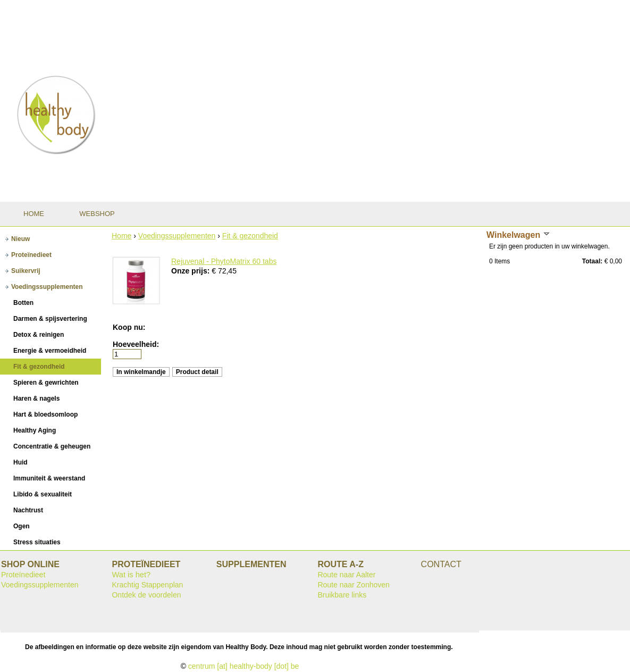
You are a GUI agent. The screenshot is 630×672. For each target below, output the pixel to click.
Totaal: (592, 261)
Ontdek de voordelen (146, 595)
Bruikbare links (342, 595)
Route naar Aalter (346, 575)
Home (121, 236)
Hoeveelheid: (136, 344)
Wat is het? (131, 575)
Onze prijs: (191, 271)
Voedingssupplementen (177, 236)
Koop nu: (129, 327)
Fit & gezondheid (250, 236)
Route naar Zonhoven (353, 585)
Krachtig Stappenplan (147, 585)
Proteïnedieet (23, 575)
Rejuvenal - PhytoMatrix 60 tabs (224, 261)
